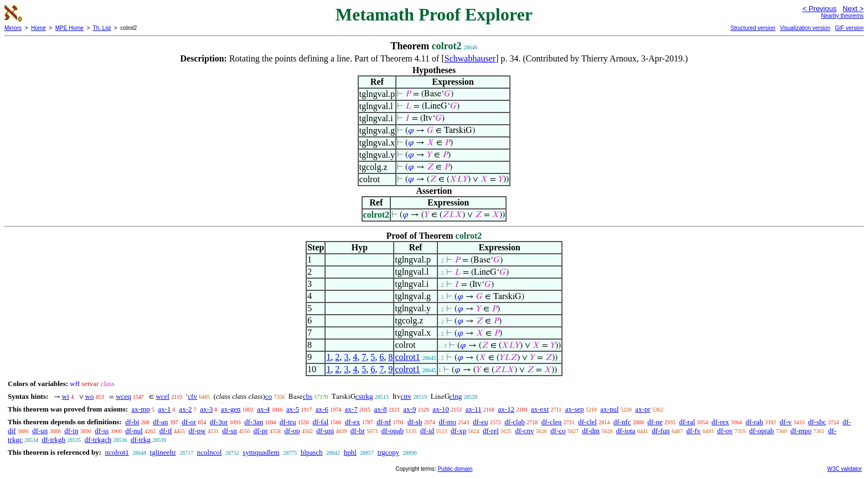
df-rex (720, 422)
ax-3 (206, 409)
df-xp (458, 431)
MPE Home (69, 28)
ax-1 (165, 409)
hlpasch (312, 452)
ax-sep (575, 409)
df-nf (384, 422)
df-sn (229, 431)
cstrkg (364, 396)
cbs (308, 396)
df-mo (447, 422)
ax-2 (185, 409)
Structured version (753, 28)
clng (456, 396)
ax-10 (441, 409)
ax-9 (410, 409)
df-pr (261, 431)
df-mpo (801, 431)
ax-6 (322, 409)
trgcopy (388, 452)
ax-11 (474, 409)
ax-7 (351, 409)
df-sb (415, 422)
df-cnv (525, 431)
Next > (853, 9)
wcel (162, 396)
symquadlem (261, 452)
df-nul (134, 431)
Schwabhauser (470, 58)
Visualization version (805, 28)
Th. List (102, 28)
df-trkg (141, 440)
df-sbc (817, 422)
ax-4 (263, 409)
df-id (427, 431)
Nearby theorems (842, 16)
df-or (189, 422)
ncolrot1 (117, 452)
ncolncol (210, 452)
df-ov (725, 431)
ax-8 (381, 409)
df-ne (655, 422)
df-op (292, 431)
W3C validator (844, 469)
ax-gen (231, 409)
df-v (786, 422)
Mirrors (13, 28)
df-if (166, 431)
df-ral (687, 422)
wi (66, 396)
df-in (71, 431)
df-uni (325, 431)
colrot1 (407, 357)
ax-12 (507, 409)
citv (406, 396)
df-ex (352, 422)
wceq (123, 396)
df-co (558, 431)
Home (38, 28)
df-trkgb (53, 440)
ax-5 (293, 409)
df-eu (480, 422)
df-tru (288, 422)
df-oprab (761, 431)
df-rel (491, 431)
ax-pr (642, 409)
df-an (160, 422)
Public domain (455, 469)
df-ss (102, 431)
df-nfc (622, 422)
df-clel (587, 422)
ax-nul (610, 409)
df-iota (626, 431)
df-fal (320, 422)
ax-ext (540, 409)
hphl (350, 452)
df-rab (755, 422)
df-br (358, 431)
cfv (192, 396)
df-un (40, 431)
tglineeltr (163, 452)
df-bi (132, 422)
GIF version (849, 28)
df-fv (694, 431)
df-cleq (552, 422)
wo (90, 396)
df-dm (591, 431)
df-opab (392, 431)
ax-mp (141, 409)
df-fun (661, 431)
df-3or (219, 422)
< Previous (819, 9)
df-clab (515, 422)
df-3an (254, 422)
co (268, 396)
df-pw (197, 431)
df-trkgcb (98, 440)
